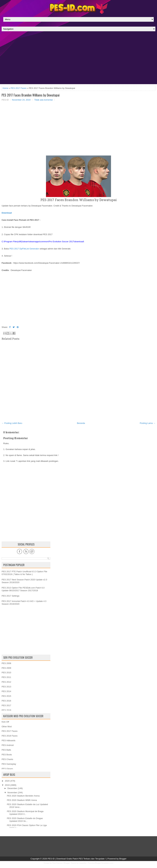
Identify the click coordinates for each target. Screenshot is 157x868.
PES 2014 (6, 691)
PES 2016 (6, 701)
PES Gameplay (9, 764)
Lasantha (83, 863)
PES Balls (6, 750)
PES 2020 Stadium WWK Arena (22, 800)
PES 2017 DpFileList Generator (24, 249)
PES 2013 (6, 687)
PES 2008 (6, 663)
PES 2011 (6, 677)
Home (5, 88)
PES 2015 (6, 696)
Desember (12, 788)
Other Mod (7, 727)
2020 (7, 781)
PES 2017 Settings (10, 596)
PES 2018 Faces (10, 736)
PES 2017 (6, 705)
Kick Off (5, 722)
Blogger (123, 859)
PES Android (8, 745)
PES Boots (7, 755)
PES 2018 (6, 710)
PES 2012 (6, 682)
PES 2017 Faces (19, 88)
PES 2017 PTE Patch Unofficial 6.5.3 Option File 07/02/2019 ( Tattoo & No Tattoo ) (24, 573)
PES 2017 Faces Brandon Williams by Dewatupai (31, 95)
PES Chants (7, 759)
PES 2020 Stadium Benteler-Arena (23, 796)
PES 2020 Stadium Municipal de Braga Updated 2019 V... (25, 813)
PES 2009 (6, 668)
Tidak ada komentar (44, 100)
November (12, 793)
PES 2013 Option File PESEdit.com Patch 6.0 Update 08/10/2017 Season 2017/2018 (23, 589)
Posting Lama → (148, 423)
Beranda (81, 423)
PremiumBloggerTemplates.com (101, 863)
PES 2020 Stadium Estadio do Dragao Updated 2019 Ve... (25, 820)
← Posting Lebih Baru (12, 423)
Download (7, 213)
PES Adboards (9, 740)
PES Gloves (7, 769)
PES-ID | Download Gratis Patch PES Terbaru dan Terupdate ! (77, 859)
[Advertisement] (78, 59)
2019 (7, 785)
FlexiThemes (57, 863)
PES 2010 (6, 673)
